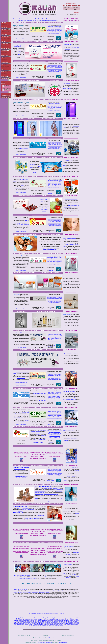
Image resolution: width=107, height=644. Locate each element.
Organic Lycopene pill (18, 188)
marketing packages (50, 480)
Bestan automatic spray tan (19, 110)
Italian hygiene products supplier (55, 147)
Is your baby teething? (39, 497)
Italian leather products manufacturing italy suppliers (47, 621)
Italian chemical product (64, 623)
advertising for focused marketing (55, 469)
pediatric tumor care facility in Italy (40, 394)
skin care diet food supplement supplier (55, 69)
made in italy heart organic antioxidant (55, 70)
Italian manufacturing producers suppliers (27, 622)
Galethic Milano (17, 294)
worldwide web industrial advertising (55, 475)
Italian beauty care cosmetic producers (21, 624)
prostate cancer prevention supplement (55, 66)
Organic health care (67, 84)
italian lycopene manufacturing (55, 435)
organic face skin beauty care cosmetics (55, 258)
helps (19, 54)
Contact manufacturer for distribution (55, 33)
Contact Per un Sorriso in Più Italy (55, 399)
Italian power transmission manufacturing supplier (63, 622)
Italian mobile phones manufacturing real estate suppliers (29, 619)
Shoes (66, 575)
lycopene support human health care (55, 433)
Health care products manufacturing (71, 199)
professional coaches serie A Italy (55, 376)
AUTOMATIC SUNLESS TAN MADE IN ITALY (50, 119)
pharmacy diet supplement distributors (55, 28)
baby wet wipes (24, 144)
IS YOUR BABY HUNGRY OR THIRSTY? (43, 487)
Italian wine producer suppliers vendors (63, 622)
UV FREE (27, 220)
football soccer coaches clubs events (55, 378)
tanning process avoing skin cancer (55, 219)
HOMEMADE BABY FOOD (18, 513)
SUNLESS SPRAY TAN (19, 119)
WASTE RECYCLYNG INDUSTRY (55, 407)
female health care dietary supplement (55, 29)
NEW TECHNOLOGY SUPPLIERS (38, 330)
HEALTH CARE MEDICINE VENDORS (21, 388)
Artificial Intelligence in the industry (55, 340)
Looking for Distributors (23, 148)
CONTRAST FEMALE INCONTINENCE (55, 42)
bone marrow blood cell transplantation (55, 395)
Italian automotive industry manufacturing (57, 618)
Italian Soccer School (21, 378)
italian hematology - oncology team (55, 392)
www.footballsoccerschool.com (21, 382)
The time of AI (51, 346)
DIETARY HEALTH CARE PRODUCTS (21, 23)
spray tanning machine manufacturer (55, 105)
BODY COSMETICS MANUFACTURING (55, 292)
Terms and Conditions (54, 613)
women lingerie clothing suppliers (61, 591)
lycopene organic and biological (55, 432)
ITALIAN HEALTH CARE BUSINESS (71, 446)
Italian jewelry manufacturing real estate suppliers (28, 621)
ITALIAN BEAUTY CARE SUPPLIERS (38, 292)
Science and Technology (18, 25)
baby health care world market (19, 147)
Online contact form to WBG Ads (55, 476)
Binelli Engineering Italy (63, 642)
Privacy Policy (62, 613)
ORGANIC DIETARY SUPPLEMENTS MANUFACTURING (30, 80)
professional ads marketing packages (55, 471)
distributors (50, 193)
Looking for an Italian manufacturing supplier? (22, 576)
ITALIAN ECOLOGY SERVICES (38, 407)
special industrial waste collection (55, 414)
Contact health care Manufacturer (55, 149)
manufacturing (37, 432)
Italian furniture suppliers (71, 624)
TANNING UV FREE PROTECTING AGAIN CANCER (50, 234)
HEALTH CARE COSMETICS (71, 254)
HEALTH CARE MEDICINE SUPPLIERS (21, 446)
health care (38, 434)
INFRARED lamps (17, 223)
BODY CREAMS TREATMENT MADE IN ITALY (50, 273)
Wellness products (68, 161)
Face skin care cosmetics (70, 277)
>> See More (20, 511)
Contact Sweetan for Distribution (55, 226)
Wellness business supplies (68, 546)
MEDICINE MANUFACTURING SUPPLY (55, 388)
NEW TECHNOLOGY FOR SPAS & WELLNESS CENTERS (25, 234)
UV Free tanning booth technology (55, 222)
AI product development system (55, 341)
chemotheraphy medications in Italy (55, 394)
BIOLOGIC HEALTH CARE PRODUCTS (21, 254)
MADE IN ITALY (44, 196)
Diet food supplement (67, 44)
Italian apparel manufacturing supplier (29, 618)
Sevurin (19, 51)
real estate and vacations (35, 592)
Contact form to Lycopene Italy (55, 437)
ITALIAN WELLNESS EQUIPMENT (71, 407)
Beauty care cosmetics (18, 256)
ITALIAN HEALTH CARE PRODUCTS (21, 157)
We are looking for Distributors (55, 264)
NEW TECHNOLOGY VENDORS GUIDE (55, 330)
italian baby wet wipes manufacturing (55, 142)
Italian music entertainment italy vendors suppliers (44, 622)
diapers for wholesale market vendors (55, 146)
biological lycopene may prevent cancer (55, 431)
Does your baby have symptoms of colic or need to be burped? (47, 494)
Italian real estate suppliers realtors (48, 625)
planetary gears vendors (62, 624)
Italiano (24, 39)
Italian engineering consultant (65, 619)
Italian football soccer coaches (55, 377)
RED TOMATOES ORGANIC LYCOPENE (38, 427)
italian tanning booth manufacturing (55, 220)
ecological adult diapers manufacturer (55, 145)
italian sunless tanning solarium (55, 104)
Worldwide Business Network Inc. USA (45, 642)
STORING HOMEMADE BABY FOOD (20, 507)
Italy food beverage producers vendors (30, 620)
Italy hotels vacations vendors (63, 620)
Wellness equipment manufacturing (70, 238)
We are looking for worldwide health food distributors (44, 209)
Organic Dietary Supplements (19, 64)
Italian (21, 347)
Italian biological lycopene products (55, 182)
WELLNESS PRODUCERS (71, 292)
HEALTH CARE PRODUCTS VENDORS (71, 523)
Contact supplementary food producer (55, 187)
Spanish (21, 192)
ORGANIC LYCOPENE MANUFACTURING (21, 427)
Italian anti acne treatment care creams (55, 260)
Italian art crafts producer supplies (42, 618)
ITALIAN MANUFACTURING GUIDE (71, 561)
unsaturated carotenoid (73, 468)
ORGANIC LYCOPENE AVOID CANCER (38, 61)
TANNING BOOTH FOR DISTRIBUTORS (55, 215)
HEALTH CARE (35, 157)
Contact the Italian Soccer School (55, 380)
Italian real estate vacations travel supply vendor (47, 622)
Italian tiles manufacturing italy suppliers (30, 622)
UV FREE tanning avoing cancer (23, 225)
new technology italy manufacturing (50, 624)
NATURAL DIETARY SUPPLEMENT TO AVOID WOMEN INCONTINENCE (30, 42)
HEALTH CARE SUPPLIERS (38, 254)
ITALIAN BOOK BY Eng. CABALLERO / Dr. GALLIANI (46, 350)
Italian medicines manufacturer (69, 431)
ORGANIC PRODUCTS (56, 196)
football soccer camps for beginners (55, 374)
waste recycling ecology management (55, 415)
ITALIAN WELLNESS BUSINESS (71, 234)
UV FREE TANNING (32, 119)
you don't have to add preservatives (32, 518)
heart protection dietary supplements (55, 65)
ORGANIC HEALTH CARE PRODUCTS (21, 61)
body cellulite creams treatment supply (55, 262)
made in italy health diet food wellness (55, 32)
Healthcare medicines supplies (69, 507)
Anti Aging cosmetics (67, 315)
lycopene (32, 432)
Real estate (74, 575)
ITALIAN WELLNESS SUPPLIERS (71, 369)
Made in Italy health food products (55, 185)
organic (73, 476)
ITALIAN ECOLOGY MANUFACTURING (21, 407)
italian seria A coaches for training (55, 373)
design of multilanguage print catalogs (55, 472)
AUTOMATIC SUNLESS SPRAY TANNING (21, 102)
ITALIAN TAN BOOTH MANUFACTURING (21, 215)
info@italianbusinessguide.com (53, 638)
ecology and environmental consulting (55, 413)
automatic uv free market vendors (55, 108)
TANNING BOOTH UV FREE (38, 215)
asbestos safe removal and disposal (55, 411)
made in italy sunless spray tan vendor (55, 106)
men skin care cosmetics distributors (55, 263)
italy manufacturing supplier (74, 623)
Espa (24, 482)
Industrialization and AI (17, 333)
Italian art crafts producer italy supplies (37, 623)
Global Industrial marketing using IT (55, 338)
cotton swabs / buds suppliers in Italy (55, 143)
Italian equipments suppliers (45, 592)
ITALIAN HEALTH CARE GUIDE (71, 388)
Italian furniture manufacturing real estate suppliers (47, 620)
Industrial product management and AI (55, 336)
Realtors (70, 576)
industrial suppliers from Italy (24, 592)
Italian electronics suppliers (50, 591)
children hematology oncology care (55, 396)
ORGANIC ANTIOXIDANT (55, 80)
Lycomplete (22, 185)
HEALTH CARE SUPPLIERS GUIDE (71, 119)
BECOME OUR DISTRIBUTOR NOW (50, 250)
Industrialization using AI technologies (55, 337)
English (18, 39)
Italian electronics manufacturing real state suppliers (50, 619)
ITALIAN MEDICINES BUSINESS (71, 542)
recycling (49, 424)
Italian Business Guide (68, 564)
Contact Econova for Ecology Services (55, 418)
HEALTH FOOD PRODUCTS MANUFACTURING (26, 196)
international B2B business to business (36, 624)
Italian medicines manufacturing (69, 391)
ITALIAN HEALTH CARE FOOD (71, 196)
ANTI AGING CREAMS (21, 311)
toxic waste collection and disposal (55, 417)
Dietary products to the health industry (55, 181)
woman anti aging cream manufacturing (55, 259)
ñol (26, 482)
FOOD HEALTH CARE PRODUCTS (55, 23)
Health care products (68, 123)
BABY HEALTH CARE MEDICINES (38, 388)
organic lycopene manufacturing (55, 436)
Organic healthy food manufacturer (55, 183)
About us (30, 613)
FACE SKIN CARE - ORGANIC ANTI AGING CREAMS (25, 273)
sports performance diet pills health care (55, 68)
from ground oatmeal (40, 516)
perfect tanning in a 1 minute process (55, 223)
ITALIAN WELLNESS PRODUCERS (71, 61)
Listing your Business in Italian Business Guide (41, 613)
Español (21, 39)
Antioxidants (76, 471)
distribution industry (42, 440)
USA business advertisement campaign (55, 473)
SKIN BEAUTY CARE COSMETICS (71, 273)
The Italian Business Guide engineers (20, 590)
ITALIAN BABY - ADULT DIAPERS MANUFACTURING (51, 157)
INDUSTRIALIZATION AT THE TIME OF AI (27, 350)
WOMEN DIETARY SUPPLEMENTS (71, 42)
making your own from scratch (22, 508)
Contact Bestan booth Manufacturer (55, 110)
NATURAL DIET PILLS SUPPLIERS (38, 23)
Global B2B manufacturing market (55, 334)
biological (44, 430)
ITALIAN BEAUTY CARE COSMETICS (21, 292)
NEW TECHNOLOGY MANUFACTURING (21, 330)
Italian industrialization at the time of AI (71, 354)
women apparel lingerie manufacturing (37, 591)
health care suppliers (59, 625)
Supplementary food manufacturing (55, 186)
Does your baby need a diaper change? (51, 488)
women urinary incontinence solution (55, 27)
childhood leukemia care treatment (55, 398)
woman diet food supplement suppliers (55, 31)
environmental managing (19, 418)
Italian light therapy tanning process (55, 109)
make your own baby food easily (28, 510)
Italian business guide (17, 618)
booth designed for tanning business (55, 224)
